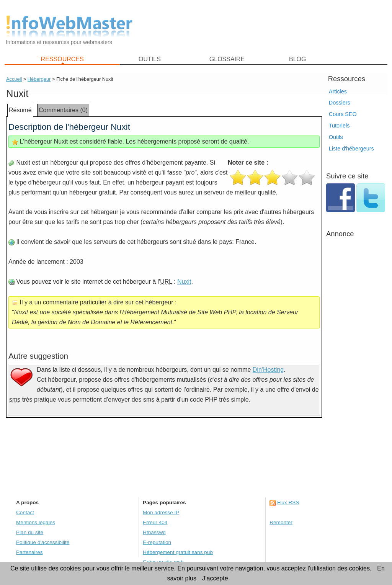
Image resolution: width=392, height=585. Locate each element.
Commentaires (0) (63, 110)
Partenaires (29, 552)
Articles (338, 92)
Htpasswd (154, 532)
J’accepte (215, 578)
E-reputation (157, 542)
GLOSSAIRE (227, 59)
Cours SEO (343, 114)
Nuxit (184, 282)
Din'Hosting (268, 370)
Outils (336, 137)
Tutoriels (339, 126)
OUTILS (150, 59)
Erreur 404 (155, 522)
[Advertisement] (265, 27)
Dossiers (340, 103)
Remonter (281, 522)
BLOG (297, 59)
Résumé (20, 110)
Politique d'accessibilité (43, 542)
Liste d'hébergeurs (351, 149)
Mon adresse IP (161, 512)
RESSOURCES (62, 59)
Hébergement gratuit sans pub (178, 552)
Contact (25, 512)
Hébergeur (39, 79)
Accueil (14, 79)
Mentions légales (36, 522)
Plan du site (30, 532)
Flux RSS (288, 502)
